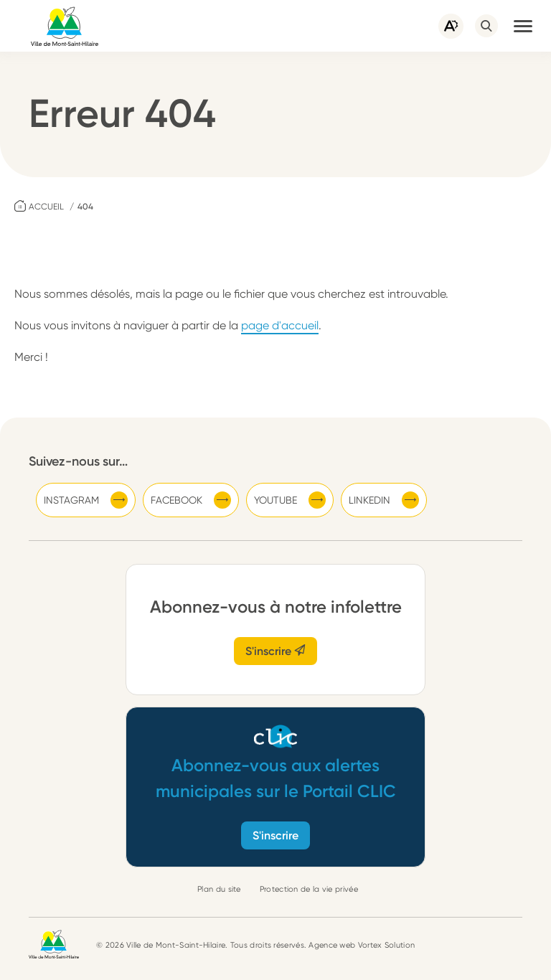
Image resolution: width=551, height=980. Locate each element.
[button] (523, 26)
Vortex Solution (387, 945)
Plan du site (219, 889)
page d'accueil (280, 325)
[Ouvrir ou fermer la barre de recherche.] (486, 26)
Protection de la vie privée (309, 889)
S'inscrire (275, 651)
